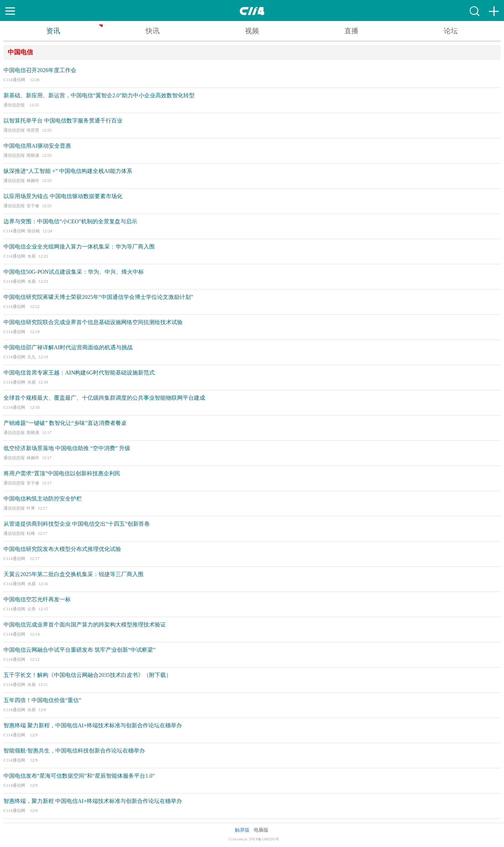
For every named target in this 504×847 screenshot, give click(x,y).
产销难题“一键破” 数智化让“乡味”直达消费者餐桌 (65, 423)
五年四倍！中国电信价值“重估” (42, 700)
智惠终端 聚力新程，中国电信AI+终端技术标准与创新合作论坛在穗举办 (93, 725)
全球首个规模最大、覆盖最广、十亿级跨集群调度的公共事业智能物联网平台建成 (104, 398)
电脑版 (261, 830)
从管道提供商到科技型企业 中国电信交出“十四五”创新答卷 (77, 524)
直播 (351, 31)
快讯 (153, 31)
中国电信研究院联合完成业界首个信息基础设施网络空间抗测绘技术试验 (93, 322)
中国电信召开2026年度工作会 (40, 70)
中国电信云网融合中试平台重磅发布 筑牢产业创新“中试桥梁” (79, 650)
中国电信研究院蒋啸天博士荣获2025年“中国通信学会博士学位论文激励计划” (98, 297)
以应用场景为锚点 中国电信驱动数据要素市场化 (63, 196)
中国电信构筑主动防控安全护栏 (43, 499)
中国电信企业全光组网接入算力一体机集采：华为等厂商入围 (79, 247)
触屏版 (242, 830)
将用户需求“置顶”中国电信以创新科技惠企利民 (62, 473)
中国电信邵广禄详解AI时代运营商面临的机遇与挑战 (68, 347)
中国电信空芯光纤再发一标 (37, 599)
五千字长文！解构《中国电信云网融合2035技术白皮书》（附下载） (87, 675)
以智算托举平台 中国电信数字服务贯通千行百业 (63, 121)
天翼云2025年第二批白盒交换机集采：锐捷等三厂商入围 (73, 574)
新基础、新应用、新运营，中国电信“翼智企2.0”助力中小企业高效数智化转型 (99, 95)
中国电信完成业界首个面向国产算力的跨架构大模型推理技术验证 (85, 625)
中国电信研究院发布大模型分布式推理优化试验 (62, 549)
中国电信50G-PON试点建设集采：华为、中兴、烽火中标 (74, 272)
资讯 (53, 31)
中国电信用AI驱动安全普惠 (37, 146)
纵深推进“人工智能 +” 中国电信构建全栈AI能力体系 (68, 171)
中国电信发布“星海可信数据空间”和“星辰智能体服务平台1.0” (79, 776)
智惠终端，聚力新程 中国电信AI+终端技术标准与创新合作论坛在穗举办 (93, 801)
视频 (252, 31)
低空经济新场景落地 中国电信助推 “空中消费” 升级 (67, 448)
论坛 (451, 31)
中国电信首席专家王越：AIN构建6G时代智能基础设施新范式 (79, 373)
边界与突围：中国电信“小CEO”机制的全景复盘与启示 (70, 221)
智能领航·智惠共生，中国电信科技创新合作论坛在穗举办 (74, 751)
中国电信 (20, 52)
